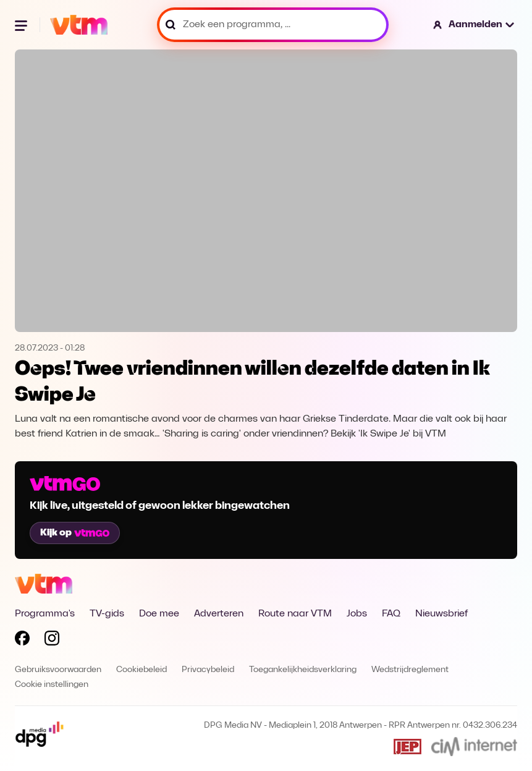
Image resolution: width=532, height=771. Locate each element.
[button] (474, 25)
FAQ (391, 614)
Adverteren (219, 614)
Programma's (45, 614)
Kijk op (75, 533)
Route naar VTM (295, 614)
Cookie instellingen (52, 685)
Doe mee (159, 614)
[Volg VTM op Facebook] (22, 641)
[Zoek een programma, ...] (273, 25)
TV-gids (107, 614)
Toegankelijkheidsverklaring (303, 670)
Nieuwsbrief (441, 614)
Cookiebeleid (141, 670)
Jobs (357, 614)
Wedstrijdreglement (410, 670)
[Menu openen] (22, 25)
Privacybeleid (208, 670)
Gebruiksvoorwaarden (58, 670)
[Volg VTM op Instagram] (52, 641)
